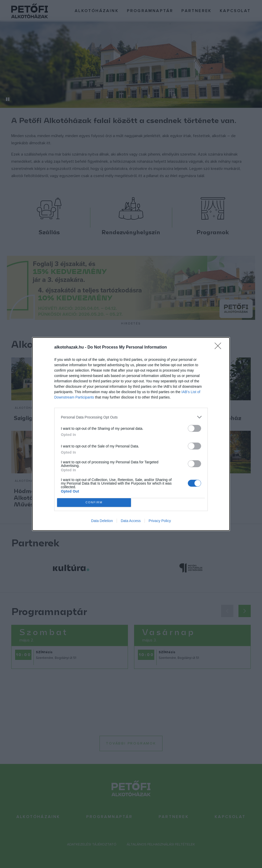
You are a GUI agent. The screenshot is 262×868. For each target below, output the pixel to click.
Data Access (131, 521)
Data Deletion (102, 521)
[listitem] (131, 417)
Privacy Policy (160, 521)
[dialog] (131, 434)
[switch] (194, 428)
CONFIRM (94, 503)
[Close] (220, 348)
